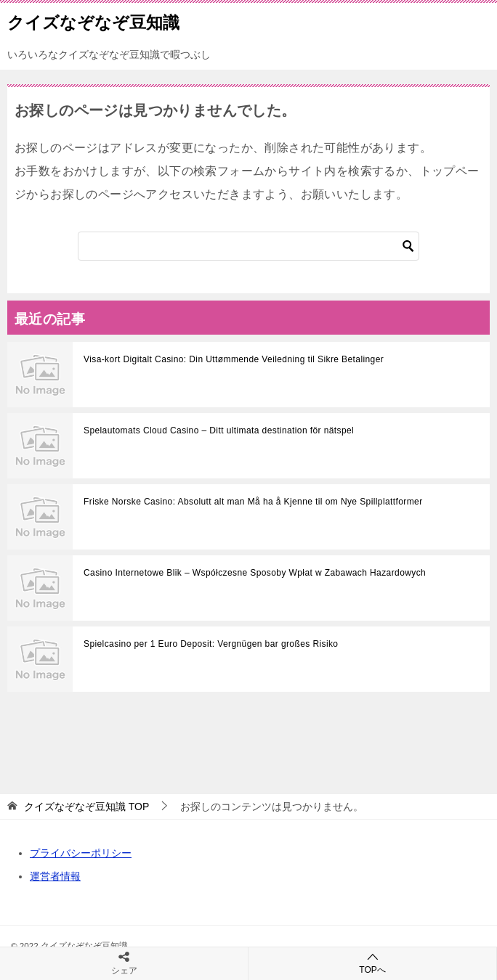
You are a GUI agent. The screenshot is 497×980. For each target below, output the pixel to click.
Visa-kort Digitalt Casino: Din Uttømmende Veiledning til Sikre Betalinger (234, 359)
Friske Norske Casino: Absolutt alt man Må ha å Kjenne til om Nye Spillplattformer (253, 502)
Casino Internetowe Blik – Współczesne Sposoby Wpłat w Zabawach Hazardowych (255, 573)
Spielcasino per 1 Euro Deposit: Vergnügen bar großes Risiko (211, 644)
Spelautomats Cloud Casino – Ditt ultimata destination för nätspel (219, 430)
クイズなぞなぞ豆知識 (93, 21)
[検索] (248, 246)
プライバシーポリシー (81, 853)
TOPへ (372, 963)
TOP (86, 807)
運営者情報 (55, 876)
